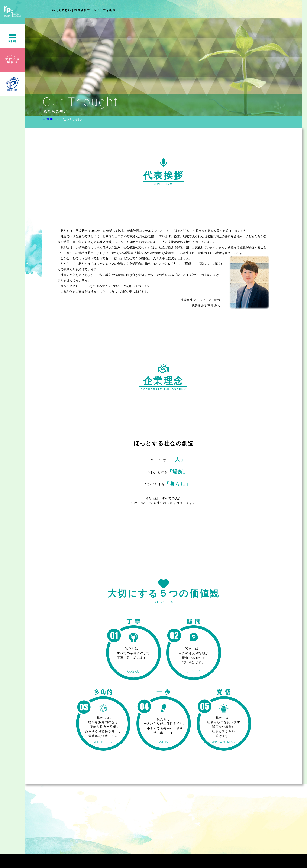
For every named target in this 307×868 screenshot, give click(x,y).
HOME (48, 119)
